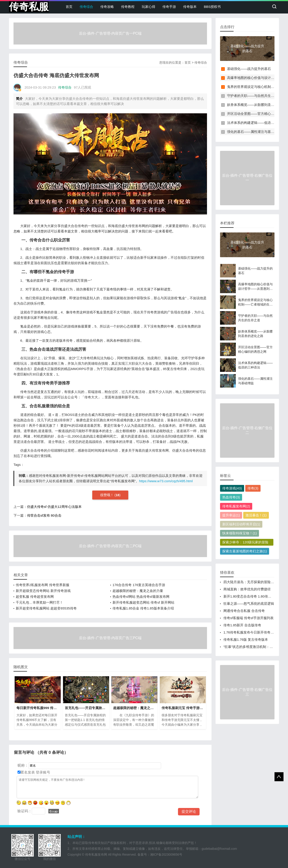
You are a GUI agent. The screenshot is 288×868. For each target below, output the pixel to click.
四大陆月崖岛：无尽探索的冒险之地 (250, 582)
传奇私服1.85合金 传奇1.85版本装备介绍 (143, 608)
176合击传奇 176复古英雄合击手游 (139, 585)
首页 (69, 7)
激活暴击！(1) (256, 515)
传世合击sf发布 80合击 (44, 515)
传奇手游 (169, 7)
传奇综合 (86, 7)
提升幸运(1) (231, 515)
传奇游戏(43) (232, 488)
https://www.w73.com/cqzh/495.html (166, 481)
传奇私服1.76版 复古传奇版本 (246, 639)
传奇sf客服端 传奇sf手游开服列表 (249, 618)
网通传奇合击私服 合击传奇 (244, 611)
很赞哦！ (107, 495)
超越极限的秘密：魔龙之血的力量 (138, 591)
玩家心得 (148, 7)
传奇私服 (29, 7)
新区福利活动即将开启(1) (241, 524)
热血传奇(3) (231, 497)
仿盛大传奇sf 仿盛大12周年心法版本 (54, 507)
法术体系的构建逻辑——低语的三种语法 (257, 123)
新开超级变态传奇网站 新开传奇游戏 (43, 591)
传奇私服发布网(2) (236, 506)
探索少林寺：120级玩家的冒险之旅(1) (245, 543)
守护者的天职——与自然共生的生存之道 (257, 96)
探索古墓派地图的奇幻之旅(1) (245, 551)
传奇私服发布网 (96, 855)
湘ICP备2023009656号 (166, 855)
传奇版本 (190, 7)
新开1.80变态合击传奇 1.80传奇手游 (251, 596)
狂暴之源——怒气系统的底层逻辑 (249, 604)
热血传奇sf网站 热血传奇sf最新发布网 (141, 597)
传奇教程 (128, 7)
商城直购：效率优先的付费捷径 (247, 589)
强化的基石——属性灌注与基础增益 (254, 132)
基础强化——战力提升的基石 (249, 69)
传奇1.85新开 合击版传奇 (242, 625)
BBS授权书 (212, 7)
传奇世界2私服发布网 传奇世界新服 (43, 585)
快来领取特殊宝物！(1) (240, 533)
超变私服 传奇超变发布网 (35, 597)
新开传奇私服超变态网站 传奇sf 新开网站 (143, 602)
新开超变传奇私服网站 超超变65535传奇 (46, 608)
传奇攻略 (107, 7)
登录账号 (43, 772)
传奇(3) (253, 488)
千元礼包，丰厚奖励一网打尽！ (39, 602)
